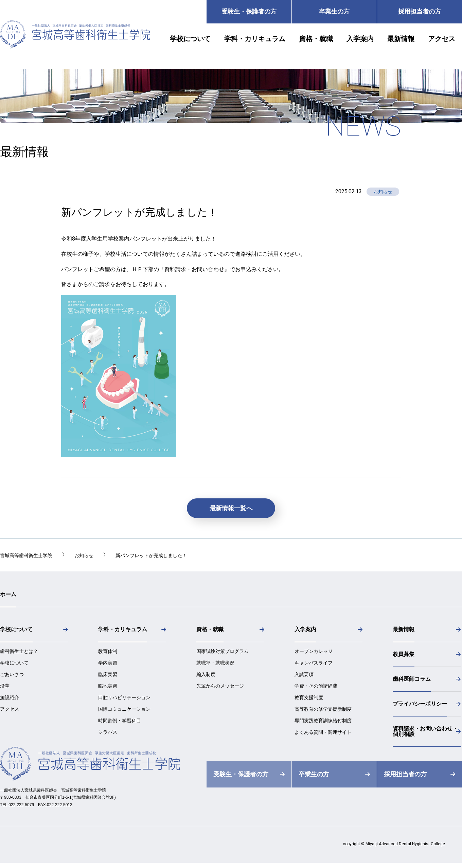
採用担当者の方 (420, 12)
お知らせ (383, 192)
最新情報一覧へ (231, 508)
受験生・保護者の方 (249, 12)
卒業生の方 (334, 12)
